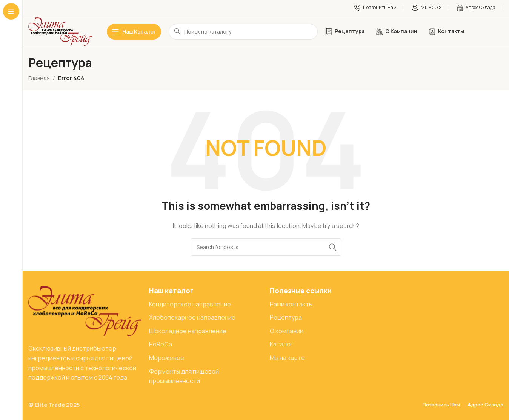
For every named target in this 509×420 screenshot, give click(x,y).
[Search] (266, 247)
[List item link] (206, 305)
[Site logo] (60, 31)
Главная (39, 78)
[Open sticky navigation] (134, 32)
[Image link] (85, 311)
